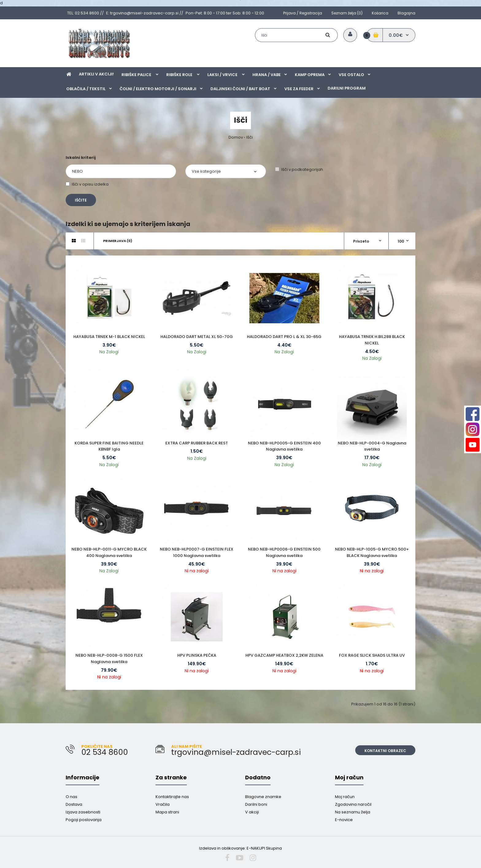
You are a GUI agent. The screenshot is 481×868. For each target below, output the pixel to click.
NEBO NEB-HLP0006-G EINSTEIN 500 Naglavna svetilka (284, 552)
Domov (236, 137)
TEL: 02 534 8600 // (85, 13)
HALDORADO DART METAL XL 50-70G (197, 337)
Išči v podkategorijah (299, 169)
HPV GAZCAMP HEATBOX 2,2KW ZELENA (284, 655)
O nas (71, 797)
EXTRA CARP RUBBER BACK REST (197, 443)
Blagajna (406, 13)
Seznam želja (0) (347, 13)
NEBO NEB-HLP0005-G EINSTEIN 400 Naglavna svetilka (284, 446)
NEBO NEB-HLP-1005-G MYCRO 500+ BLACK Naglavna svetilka (372, 552)
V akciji (252, 812)
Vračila (163, 804)
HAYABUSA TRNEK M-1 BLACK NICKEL (109, 337)
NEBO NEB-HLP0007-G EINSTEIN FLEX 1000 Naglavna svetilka (197, 552)
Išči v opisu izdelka (87, 184)
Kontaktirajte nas (172, 797)
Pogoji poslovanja (84, 820)
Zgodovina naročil (353, 804)
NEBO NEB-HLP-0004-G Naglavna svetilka (372, 446)
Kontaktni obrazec (385, 751)
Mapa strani (167, 812)
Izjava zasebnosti (83, 812)
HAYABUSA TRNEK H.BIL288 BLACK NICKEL (372, 340)
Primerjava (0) (118, 241)
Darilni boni (256, 804)
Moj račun (345, 797)
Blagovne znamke (263, 797)
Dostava (74, 804)
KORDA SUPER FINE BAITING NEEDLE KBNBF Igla (109, 446)
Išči (250, 137)
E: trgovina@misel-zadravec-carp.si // (145, 13)
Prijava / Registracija (303, 13)
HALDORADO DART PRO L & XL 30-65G (284, 337)
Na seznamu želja (353, 812)
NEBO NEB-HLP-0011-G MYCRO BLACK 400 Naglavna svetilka (109, 552)
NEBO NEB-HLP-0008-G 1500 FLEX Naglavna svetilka (109, 659)
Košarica (380, 13)
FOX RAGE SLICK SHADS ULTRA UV (372, 655)
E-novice (344, 820)
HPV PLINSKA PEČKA (197, 655)
